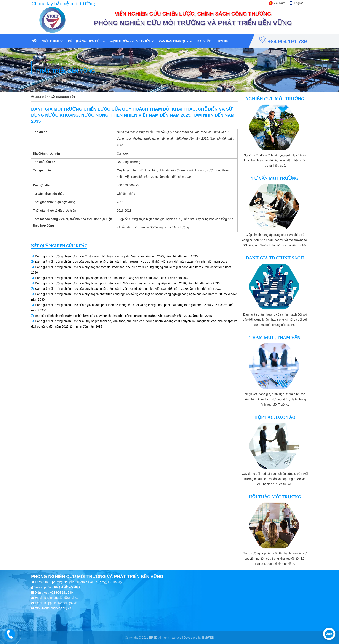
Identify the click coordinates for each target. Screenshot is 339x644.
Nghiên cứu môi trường (275, 99)
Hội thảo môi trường (275, 497)
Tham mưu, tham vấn (275, 338)
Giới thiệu (50, 41)
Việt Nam (279, 3)
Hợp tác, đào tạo (275, 417)
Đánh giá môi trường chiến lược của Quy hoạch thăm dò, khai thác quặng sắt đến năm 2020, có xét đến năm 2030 (110, 278)
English (299, 3)
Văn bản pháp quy (174, 41)
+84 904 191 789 (283, 40)
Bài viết (204, 41)
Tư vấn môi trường (275, 178)
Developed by (199, 637)
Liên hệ (222, 41)
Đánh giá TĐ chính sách (275, 258)
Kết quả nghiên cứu (85, 41)
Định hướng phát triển (130, 41)
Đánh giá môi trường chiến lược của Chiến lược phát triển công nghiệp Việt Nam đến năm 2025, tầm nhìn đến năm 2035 (114, 256)
